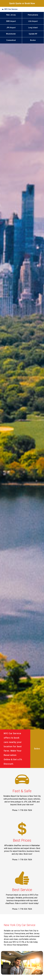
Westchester (11, 34)
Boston (33, 40)
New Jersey (11, 15)
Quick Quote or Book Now (22, 3)
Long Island (33, 28)
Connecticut (11, 40)
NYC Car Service (11, 9)
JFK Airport (11, 28)
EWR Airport (11, 21)
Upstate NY (33, 34)
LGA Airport (33, 21)
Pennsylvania (33, 15)
